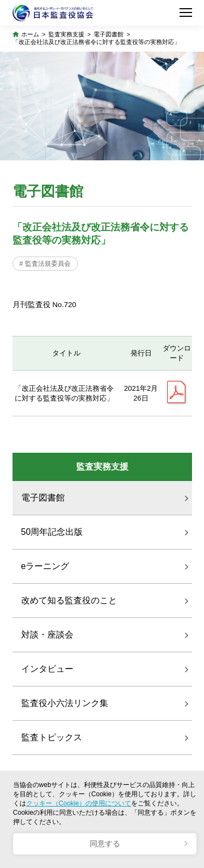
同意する (105, 844)
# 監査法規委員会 (45, 264)
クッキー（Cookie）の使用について (79, 803)
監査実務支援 (66, 34)
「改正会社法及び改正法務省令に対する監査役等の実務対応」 (96, 42)
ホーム (30, 34)
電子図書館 (109, 34)
